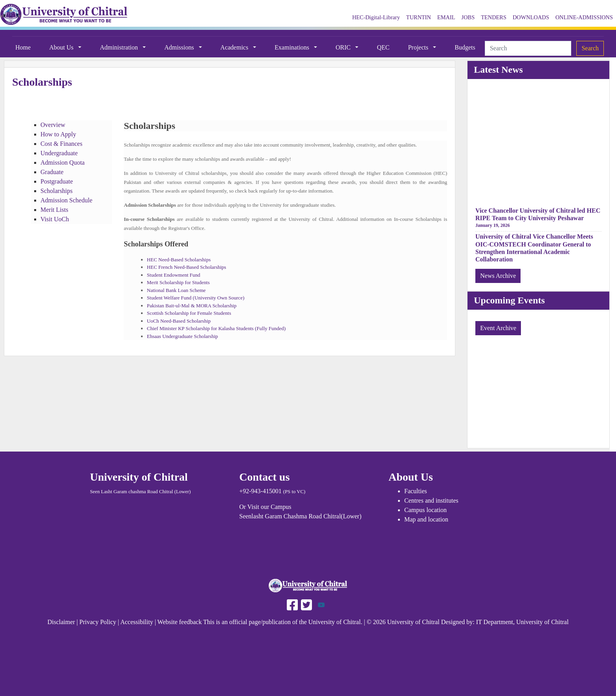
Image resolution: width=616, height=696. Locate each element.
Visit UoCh (55, 219)
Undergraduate (59, 153)
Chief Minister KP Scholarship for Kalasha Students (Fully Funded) (216, 328)
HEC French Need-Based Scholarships (187, 267)
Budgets (465, 47)
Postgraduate (57, 181)
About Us (62, 47)
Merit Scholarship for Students (178, 282)
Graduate (52, 172)
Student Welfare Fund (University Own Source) (196, 298)
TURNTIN (419, 17)
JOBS (468, 17)
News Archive (498, 276)
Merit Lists (54, 210)
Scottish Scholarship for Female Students (189, 313)
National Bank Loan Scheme (176, 290)
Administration (120, 47)
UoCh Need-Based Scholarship (179, 321)
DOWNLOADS (531, 17)
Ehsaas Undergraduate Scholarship (183, 336)
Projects (419, 47)
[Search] (528, 48)
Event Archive (498, 328)
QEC (383, 47)
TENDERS (494, 17)
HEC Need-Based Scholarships (179, 260)
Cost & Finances (61, 144)
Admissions (180, 47)
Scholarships (57, 191)
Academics (235, 47)
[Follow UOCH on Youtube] (321, 604)
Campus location (425, 510)
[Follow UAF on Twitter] (306, 604)
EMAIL (446, 17)
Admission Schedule (66, 200)
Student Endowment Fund (174, 275)
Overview (53, 125)
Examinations (293, 47)
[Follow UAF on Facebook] (292, 604)
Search (590, 48)
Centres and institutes (431, 500)
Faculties (416, 491)
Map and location (426, 519)
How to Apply (58, 134)
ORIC (344, 47)
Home (23, 47)
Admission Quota (62, 163)
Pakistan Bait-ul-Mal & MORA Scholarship (192, 306)
